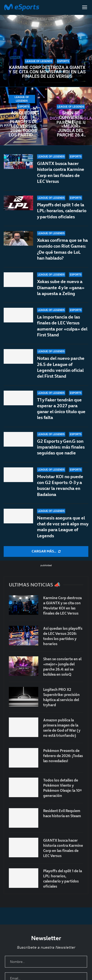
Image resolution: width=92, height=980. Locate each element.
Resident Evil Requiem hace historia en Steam (62, 813)
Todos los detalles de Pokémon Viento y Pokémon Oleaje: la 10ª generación (62, 788)
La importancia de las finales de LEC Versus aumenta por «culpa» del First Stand (62, 326)
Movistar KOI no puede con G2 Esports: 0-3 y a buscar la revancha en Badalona (60, 485)
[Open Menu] (85, 7)
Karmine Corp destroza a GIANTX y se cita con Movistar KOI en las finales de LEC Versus (47, 72)
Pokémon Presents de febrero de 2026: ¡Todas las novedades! (63, 756)
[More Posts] (46, 551)
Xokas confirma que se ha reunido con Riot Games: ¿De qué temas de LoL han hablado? (62, 249)
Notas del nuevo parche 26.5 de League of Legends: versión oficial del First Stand (61, 367)
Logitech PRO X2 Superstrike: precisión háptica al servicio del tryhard (61, 697)
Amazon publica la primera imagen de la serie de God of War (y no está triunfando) (62, 728)
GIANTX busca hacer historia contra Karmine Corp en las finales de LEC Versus (61, 172)
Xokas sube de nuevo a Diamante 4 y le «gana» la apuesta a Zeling (61, 287)
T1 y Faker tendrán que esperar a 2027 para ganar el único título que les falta (61, 409)
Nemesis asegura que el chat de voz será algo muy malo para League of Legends (63, 527)
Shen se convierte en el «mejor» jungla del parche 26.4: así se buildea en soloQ (71, 124)
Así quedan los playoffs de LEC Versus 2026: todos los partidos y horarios (24, 124)
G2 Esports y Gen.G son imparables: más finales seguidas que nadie (61, 447)
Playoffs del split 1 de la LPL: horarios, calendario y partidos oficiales (62, 211)
